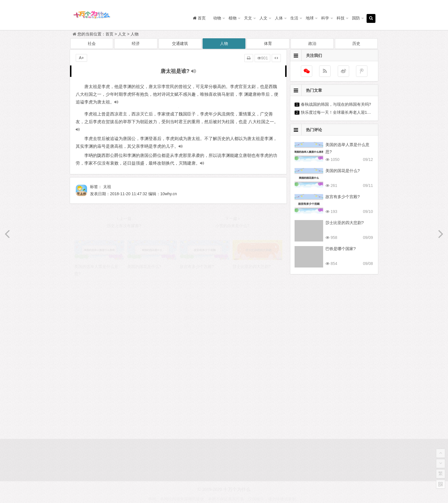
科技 (341, 18)
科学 (325, 18)
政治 (312, 43)
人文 (263, 18)
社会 (92, 43)
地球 (310, 18)
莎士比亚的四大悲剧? (345, 223)
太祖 (107, 187)
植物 (233, 18)
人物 (135, 34)
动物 (217, 18)
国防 (356, 18)
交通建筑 (180, 43)
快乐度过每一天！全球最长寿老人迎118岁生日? (343, 112)
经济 (136, 43)
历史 (356, 43)
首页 (109, 34)
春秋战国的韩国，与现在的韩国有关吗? (336, 104)
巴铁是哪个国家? (341, 249)
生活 (294, 18)
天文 (248, 18)
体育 (268, 43)
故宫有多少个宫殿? (343, 197)
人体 (279, 18)
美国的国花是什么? (343, 171)
